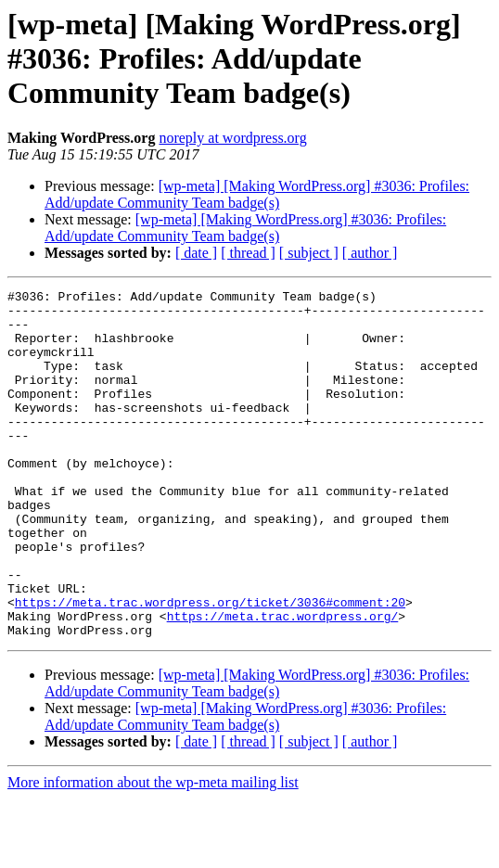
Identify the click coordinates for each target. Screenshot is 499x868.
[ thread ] (248, 253)
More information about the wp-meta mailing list (153, 852)
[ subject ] (309, 253)
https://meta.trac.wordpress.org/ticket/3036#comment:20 (210, 666)
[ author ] (370, 253)
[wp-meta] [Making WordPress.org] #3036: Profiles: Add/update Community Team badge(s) (257, 194)
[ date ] (196, 253)
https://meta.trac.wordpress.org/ (283, 683)
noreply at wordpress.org (232, 138)
